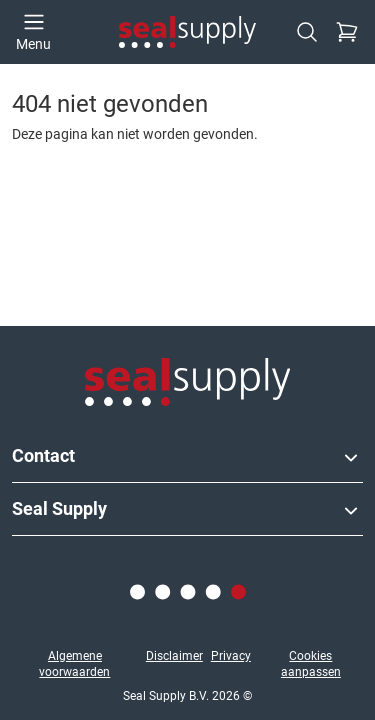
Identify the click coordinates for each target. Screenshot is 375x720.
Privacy (231, 656)
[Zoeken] (307, 32)
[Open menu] (33, 32)
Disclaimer (174, 656)
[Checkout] (347, 32)
